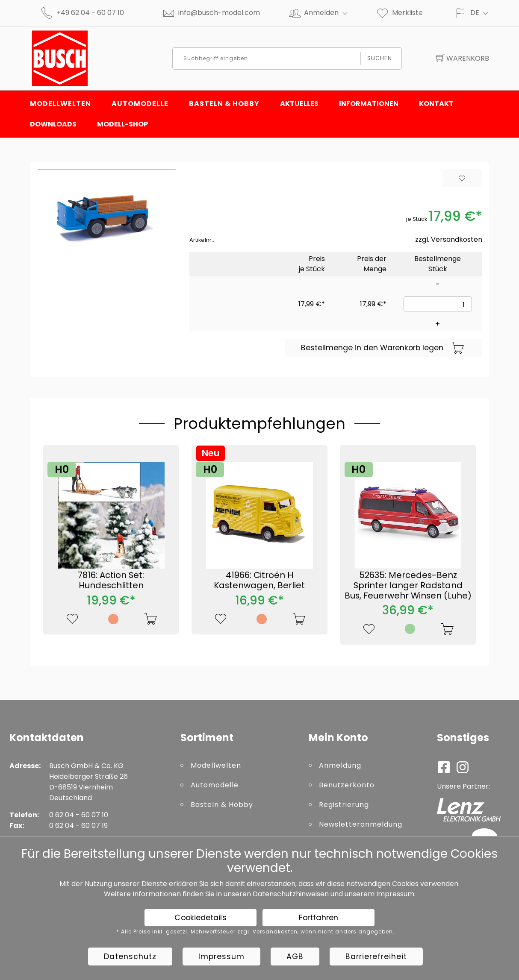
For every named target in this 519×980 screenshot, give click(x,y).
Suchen (380, 58)
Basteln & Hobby (224, 104)
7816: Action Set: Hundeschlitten (111, 580)
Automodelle (140, 104)
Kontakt (436, 104)
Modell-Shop (122, 124)
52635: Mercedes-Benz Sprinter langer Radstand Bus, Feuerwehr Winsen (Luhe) (408, 585)
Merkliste (399, 13)
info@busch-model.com (219, 13)
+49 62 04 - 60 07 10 (90, 13)
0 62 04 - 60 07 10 (79, 815)
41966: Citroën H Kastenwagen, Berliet (259, 580)
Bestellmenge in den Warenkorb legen (383, 348)
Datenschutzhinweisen (291, 894)
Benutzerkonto (347, 785)
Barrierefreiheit (376, 957)
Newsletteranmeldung (361, 824)
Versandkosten (457, 239)
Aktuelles (299, 104)
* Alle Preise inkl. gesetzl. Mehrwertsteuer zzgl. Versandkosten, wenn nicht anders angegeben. (255, 932)
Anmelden (329, 13)
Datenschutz (130, 957)
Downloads (53, 124)
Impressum (395, 894)
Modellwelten (60, 104)
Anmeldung (340, 765)
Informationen (369, 104)
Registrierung (344, 805)
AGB (295, 957)
